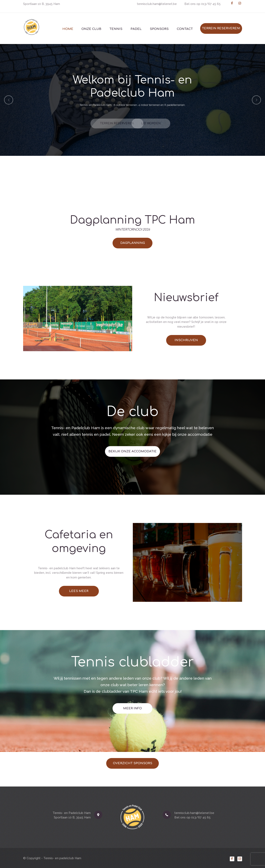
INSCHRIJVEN (186, 340)
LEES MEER (79, 591)
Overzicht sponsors (133, 763)
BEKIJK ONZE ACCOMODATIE (132, 415)
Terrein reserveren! (221, 28)
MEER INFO (132, 670)
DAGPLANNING (133, 243)
